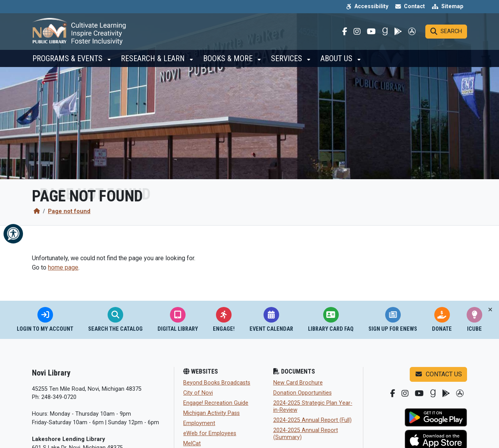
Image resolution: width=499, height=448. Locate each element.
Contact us (438, 374)
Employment (199, 423)
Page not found (69, 211)
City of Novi (198, 393)
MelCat (192, 444)
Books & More (229, 62)
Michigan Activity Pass (211, 413)
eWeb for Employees (210, 433)
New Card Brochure (298, 383)
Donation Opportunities (303, 393)
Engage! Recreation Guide (216, 403)
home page (63, 267)
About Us (337, 62)
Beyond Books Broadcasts (217, 383)
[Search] (446, 34)
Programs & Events (68, 62)
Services (288, 62)
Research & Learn (154, 62)
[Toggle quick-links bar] (490, 310)
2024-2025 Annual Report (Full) (312, 420)
